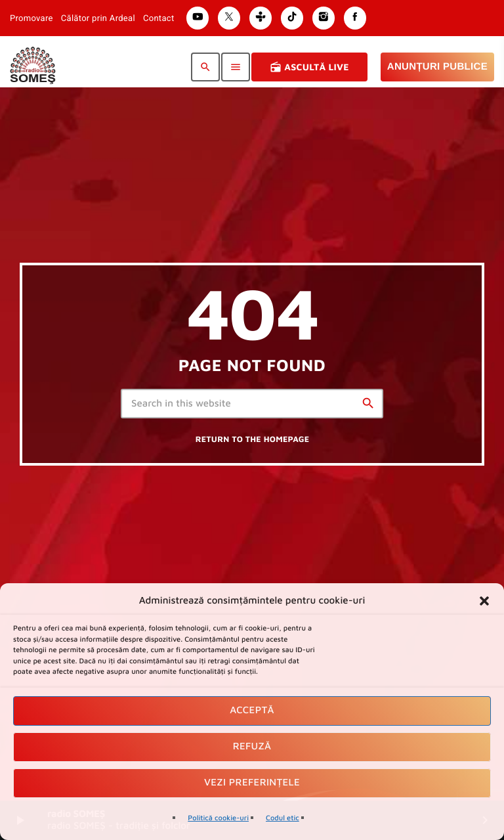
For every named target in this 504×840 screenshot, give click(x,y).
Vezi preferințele (252, 783)
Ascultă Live (309, 67)
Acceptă (252, 710)
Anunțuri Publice (437, 67)
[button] (484, 601)
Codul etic (283, 818)
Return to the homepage (253, 439)
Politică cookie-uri (218, 818)
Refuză (252, 746)
